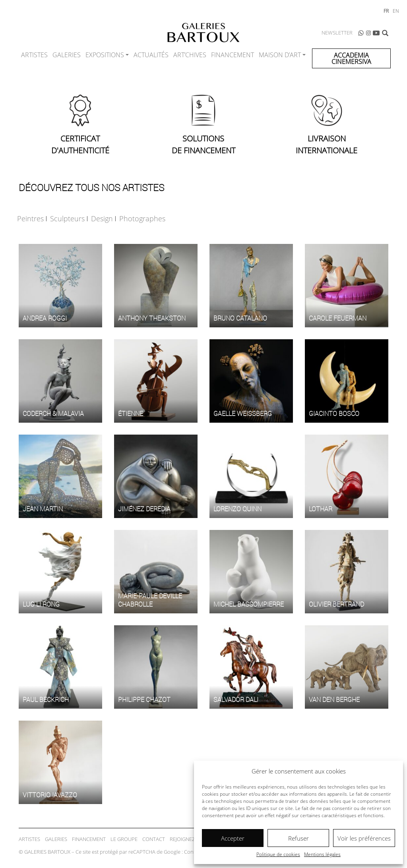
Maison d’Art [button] (280, 55)
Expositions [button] (105, 55)
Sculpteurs (67, 218)
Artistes (34, 55)
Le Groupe (124, 839)
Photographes (142, 218)
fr (386, 11)
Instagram (368, 33)
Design (102, 218)
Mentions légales (322, 854)
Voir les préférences (364, 838)
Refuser (298, 838)
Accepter (233, 838)
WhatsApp (361, 33)
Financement (233, 55)
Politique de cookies (278, 854)
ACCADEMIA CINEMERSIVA (351, 58)
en (396, 11)
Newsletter (337, 33)
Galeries (67, 55)
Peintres (30, 218)
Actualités (151, 55)
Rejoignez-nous (190, 839)
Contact (154, 839)
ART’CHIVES (190, 55)
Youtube (376, 33)
